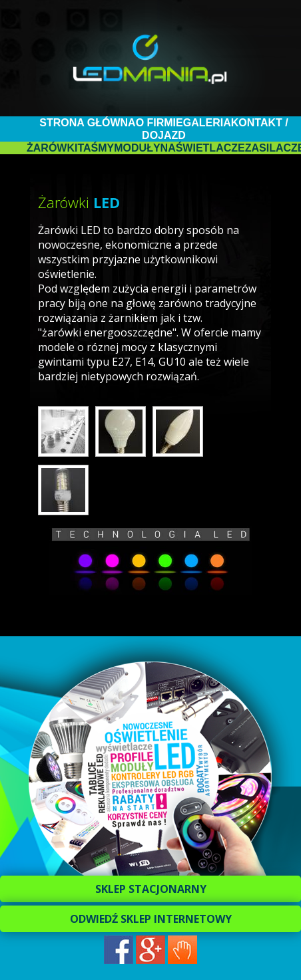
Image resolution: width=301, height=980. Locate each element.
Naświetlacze (203, 148)
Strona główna (87, 123)
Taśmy (96, 148)
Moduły (137, 148)
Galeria (207, 123)
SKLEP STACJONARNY (151, 889)
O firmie (159, 123)
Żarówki (52, 148)
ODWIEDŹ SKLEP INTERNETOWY (151, 919)
